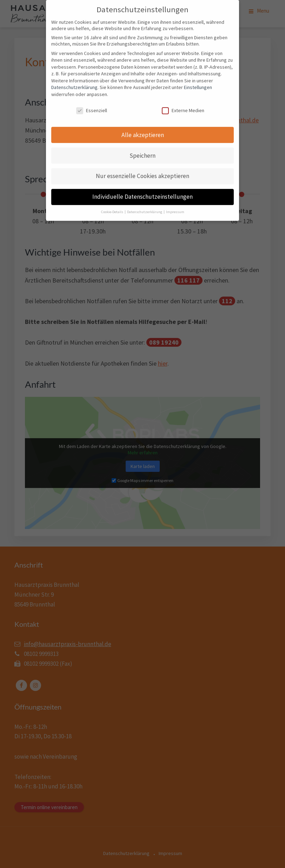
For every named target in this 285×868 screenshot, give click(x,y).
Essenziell (92, 105)
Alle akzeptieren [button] (143, 129)
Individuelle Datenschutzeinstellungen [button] (142, 191)
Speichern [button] (142, 150)
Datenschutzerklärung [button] (145, 207)
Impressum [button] (175, 207)
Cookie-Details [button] (112, 207)
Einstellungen (198, 82)
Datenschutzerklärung (74, 82)
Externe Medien (183, 105)
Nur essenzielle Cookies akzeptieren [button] (142, 171)
